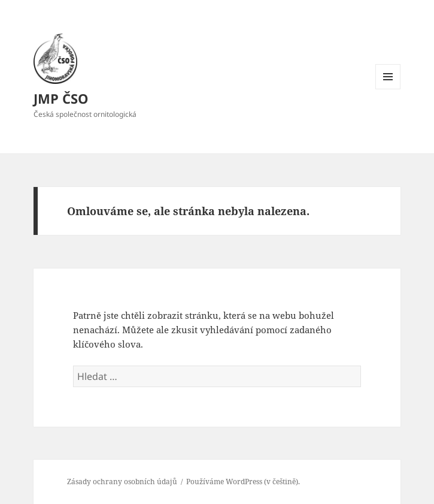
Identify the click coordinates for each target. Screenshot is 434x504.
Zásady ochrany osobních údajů (122, 482)
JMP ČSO (61, 98)
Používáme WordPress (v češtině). (243, 482)
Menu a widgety (388, 89)
